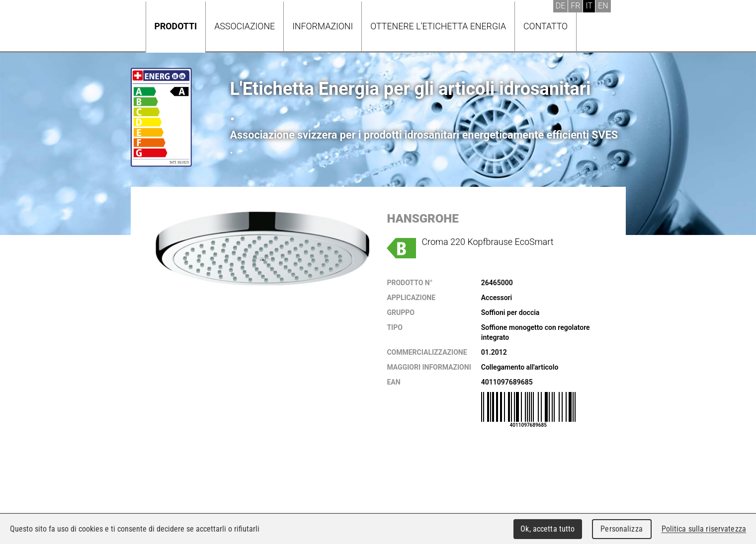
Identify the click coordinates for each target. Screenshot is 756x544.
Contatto (546, 26)
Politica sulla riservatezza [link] (704, 529)
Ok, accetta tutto (547, 529)
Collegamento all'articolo (520, 367)
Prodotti (176, 26)
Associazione (245, 26)
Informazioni (323, 26)
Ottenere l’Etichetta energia (438, 26)
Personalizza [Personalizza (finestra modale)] (622, 529)
